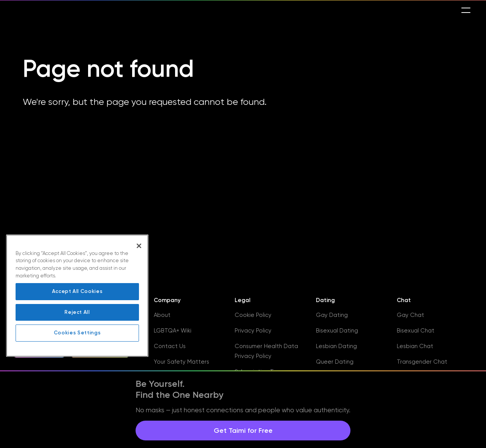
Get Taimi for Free (243, 431)
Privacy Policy (253, 331)
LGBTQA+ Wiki (173, 331)
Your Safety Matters (181, 362)
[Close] (139, 246)
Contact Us (170, 346)
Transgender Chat (422, 362)
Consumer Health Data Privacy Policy (266, 351)
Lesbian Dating (336, 346)
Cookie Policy (253, 315)
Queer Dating (335, 362)
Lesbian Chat (415, 346)
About (162, 315)
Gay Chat (410, 315)
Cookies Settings (77, 333)
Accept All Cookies (77, 291)
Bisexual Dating (337, 331)
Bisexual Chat (416, 331)
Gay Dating (332, 315)
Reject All (77, 312)
